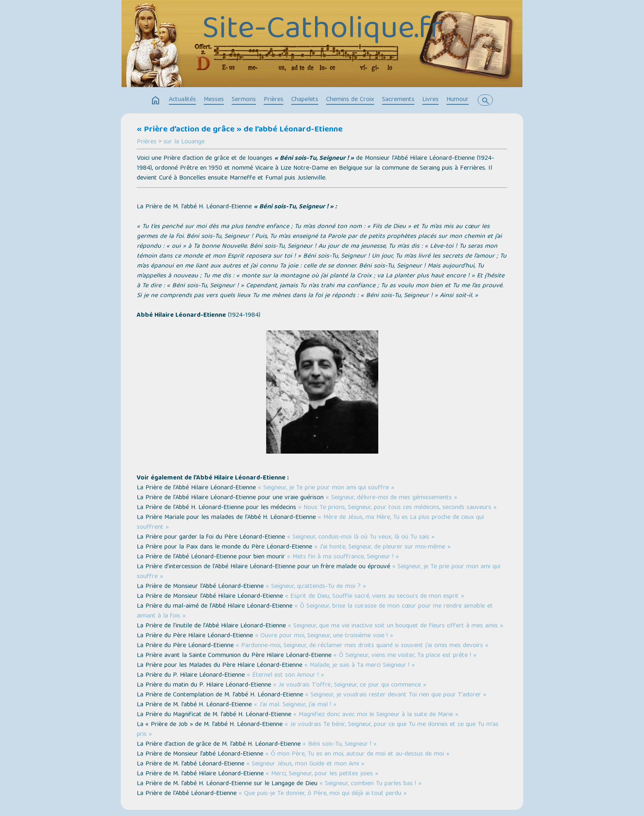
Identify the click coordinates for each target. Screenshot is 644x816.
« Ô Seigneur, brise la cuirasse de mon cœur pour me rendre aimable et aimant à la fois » (315, 611)
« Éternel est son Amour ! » (285, 675)
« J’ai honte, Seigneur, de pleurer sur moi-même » (382, 547)
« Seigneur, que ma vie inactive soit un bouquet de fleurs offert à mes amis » (396, 626)
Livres (430, 100)
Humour (458, 100)
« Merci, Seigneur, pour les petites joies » (322, 774)
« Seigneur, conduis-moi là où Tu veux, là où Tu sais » (361, 537)
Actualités (182, 100)
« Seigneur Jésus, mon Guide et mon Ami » (305, 764)
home (156, 101)
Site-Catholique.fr (322, 31)
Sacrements (398, 100)
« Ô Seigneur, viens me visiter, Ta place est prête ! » (405, 656)
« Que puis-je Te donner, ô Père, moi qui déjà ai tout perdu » (323, 794)
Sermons (244, 100)
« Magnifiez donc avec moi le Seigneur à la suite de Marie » (376, 715)
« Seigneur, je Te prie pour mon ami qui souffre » (326, 488)
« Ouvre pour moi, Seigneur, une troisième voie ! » (324, 636)
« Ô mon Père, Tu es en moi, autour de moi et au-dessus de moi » (357, 754)
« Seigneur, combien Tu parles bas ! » (370, 784)
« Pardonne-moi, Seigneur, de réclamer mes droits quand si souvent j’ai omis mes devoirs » (362, 646)
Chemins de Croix (350, 100)
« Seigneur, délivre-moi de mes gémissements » (391, 498)
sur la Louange (184, 142)
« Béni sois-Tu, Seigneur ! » (340, 745)
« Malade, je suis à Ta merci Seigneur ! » (360, 666)
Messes (214, 100)
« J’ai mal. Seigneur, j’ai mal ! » (295, 705)
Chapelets (305, 100)
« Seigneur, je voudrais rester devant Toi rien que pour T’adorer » (396, 695)
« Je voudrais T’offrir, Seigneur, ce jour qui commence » (350, 685)
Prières (274, 100)
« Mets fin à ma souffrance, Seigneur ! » (343, 557)
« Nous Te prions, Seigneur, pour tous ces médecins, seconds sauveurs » (397, 508)
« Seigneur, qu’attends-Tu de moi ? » (316, 587)
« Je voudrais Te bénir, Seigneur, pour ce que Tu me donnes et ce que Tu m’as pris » (318, 730)
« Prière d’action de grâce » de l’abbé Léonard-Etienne (240, 130)
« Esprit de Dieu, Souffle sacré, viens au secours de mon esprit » (375, 597)
